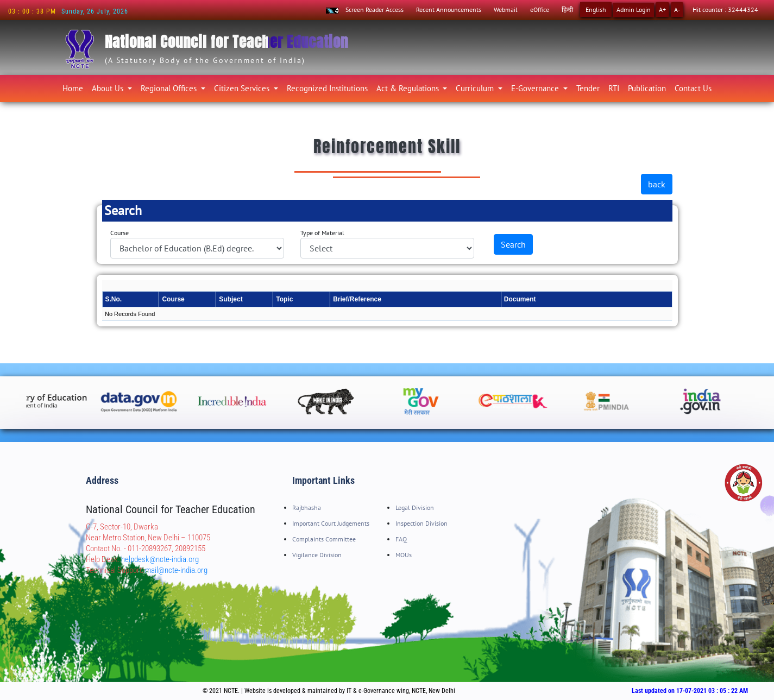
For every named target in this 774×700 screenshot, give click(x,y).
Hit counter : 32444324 (725, 10)
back (657, 184)
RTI (614, 88)
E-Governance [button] (536, 88)
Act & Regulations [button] (409, 88)
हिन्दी (567, 10)
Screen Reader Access (375, 10)
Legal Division (415, 507)
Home (75, 87)
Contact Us (693, 88)
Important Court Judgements (331, 523)
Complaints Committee (324, 539)
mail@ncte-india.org (176, 570)
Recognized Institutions (327, 88)
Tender (588, 88)
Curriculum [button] (476, 88)
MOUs (404, 555)
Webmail (506, 10)
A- (677, 10)
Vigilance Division (317, 555)
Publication (647, 88)
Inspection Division (421, 523)
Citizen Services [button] (243, 88)
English (596, 10)
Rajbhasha (307, 507)
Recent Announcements (449, 10)
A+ (662, 10)
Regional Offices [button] (170, 88)
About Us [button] (109, 88)
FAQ (401, 539)
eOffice (540, 10)
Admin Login (634, 10)
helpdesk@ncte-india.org (160, 559)
